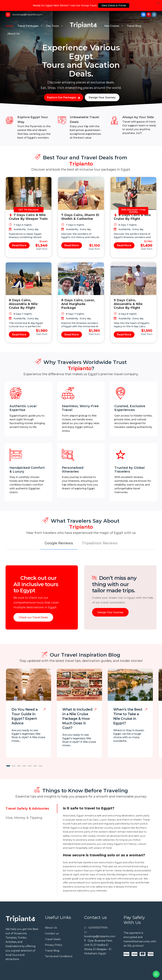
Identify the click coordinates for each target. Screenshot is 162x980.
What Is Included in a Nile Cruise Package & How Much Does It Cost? (77, 708)
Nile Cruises (112, 16)
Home (10, 16)
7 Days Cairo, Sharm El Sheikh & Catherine (80, 207)
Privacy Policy (54, 935)
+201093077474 (98, 918)
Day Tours (53, 16)
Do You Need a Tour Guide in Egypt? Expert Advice (25, 706)
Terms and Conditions (59, 946)
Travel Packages (28, 16)
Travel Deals (53, 929)
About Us (14, 24)
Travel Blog (134, 16)
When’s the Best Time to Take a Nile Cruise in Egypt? (128, 706)
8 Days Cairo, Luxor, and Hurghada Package (78, 294)
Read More (19, 235)
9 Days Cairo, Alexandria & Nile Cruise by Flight (128, 294)
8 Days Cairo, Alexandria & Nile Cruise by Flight (23, 294)
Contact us (52, 923)
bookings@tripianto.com (100, 926)
